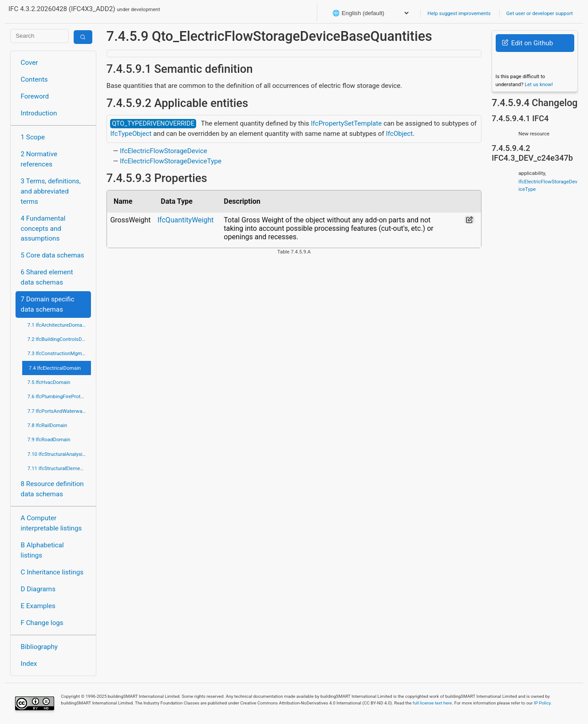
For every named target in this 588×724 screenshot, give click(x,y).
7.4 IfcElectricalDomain (55, 368)
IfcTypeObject (131, 134)
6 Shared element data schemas (47, 277)
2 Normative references (39, 159)
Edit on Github (527, 43)
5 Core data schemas (53, 255)
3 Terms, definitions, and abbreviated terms (51, 191)
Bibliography (39, 647)
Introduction (39, 113)
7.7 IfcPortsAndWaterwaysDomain (59, 411)
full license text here (432, 703)
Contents (34, 79)
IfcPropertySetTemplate (346, 123)
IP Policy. (543, 703)
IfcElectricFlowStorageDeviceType (171, 161)
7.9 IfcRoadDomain (49, 439)
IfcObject (400, 134)
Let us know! (539, 84)
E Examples (38, 606)
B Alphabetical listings (42, 550)
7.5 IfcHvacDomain (49, 382)
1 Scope (33, 137)
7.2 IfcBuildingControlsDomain (59, 339)
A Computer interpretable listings (51, 523)
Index (29, 664)
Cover (30, 63)
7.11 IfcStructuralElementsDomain (59, 468)
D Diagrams (38, 589)
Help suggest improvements (459, 13)
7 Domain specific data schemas (48, 304)
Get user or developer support (540, 13)
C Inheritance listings (52, 572)
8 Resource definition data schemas (52, 489)
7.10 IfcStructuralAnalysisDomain (59, 454)
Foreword (35, 96)
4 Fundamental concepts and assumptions (43, 229)
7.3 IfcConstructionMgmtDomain (59, 353)
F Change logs (42, 623)
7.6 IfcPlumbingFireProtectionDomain (59, 396)
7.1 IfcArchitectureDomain (57, 325)
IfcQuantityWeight (186, 220)
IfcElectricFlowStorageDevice (164, 151)
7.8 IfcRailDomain (47, 425)
